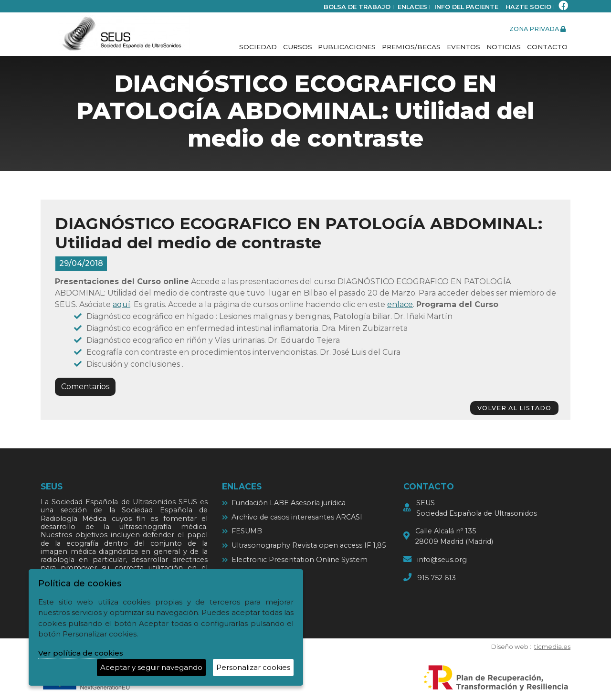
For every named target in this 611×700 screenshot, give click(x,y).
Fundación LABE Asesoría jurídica (289, 503)
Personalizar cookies (253, 667)
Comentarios (85, 387)
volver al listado (514, 408)
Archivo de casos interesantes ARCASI (297, 517)
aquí (121, 304)
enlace (400, 304)
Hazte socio (528, 7)
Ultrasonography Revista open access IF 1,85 (309, 545)
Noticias (504, 47)
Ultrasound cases (261, 573)
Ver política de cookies (81, 653)
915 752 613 (437, 578)
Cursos (298, 47)
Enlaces (412, 7)
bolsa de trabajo (357, 7)
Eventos (464, 47)
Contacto (547, 47)
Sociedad (258, 47)
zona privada (537, 29)
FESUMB (247, 531)
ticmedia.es (552, 647)
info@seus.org (442, 560)
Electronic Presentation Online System (300, 560)
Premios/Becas (411, 47)
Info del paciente (466, 7)
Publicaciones (347, 47)
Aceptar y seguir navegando (151, 667)
